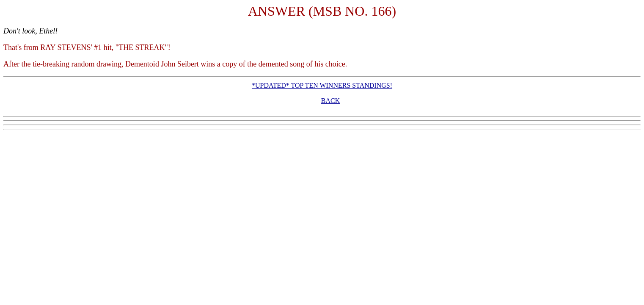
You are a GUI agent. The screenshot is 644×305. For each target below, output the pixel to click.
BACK (330, 101)
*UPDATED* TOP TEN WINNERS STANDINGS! (322, 85)
